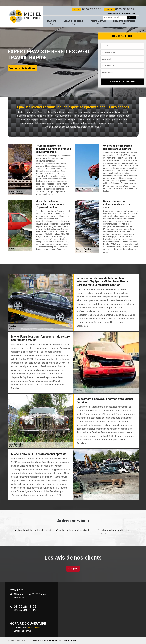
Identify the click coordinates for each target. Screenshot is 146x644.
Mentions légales (50, 640)
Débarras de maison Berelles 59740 (115, 532)
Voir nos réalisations (22, 68)
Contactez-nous (68, 640)
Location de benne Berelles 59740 (35, 530)
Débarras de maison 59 (124, 23)
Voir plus (73, 569)
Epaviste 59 (51, 23)
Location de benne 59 (74, 23)
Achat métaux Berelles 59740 (74, 530)
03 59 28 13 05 (86, 9)
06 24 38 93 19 (119, 9)
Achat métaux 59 (98, 23)
